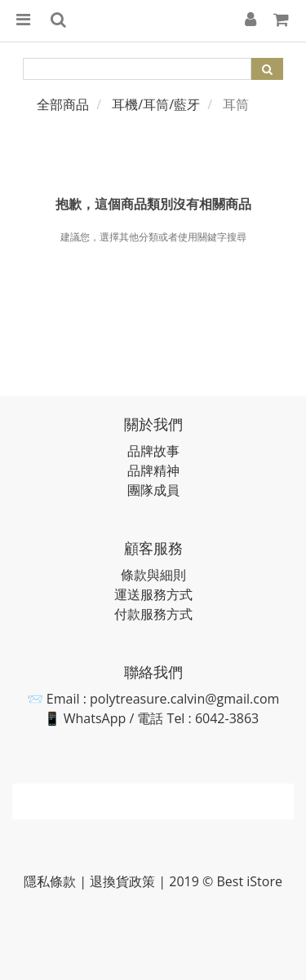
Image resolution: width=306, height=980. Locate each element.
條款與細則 (153, 575)
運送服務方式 (153, 594)
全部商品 (63, 104)
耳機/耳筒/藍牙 (156, 104)
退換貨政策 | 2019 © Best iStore (186, 881)
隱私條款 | (57, 881)
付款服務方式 (153, 614)
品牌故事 (153, 451)
